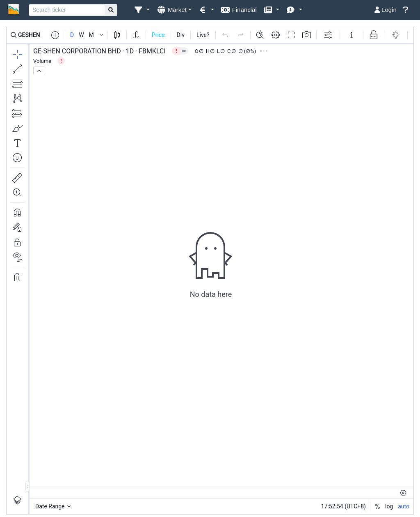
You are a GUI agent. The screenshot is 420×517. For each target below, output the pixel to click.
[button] (142, 10)
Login (386, 10)
